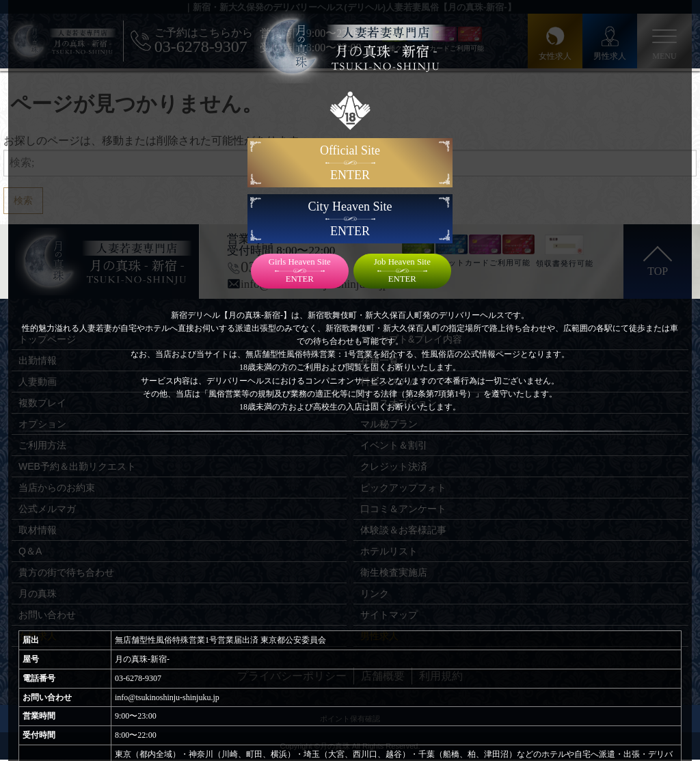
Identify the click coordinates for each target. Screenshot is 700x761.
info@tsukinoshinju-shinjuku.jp (167, 697)
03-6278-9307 (138, 678)
